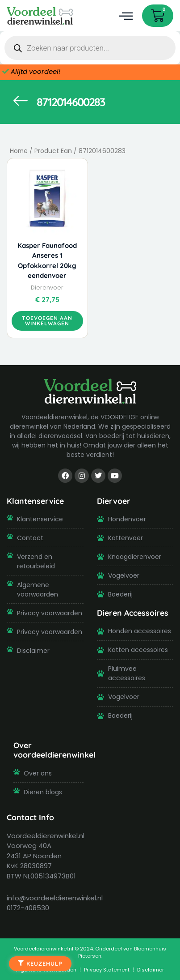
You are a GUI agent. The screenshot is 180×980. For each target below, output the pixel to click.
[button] (126, 16)
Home (19, 151)
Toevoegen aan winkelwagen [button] (47, 321)
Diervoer (114, 501)
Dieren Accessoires (133, 613)
